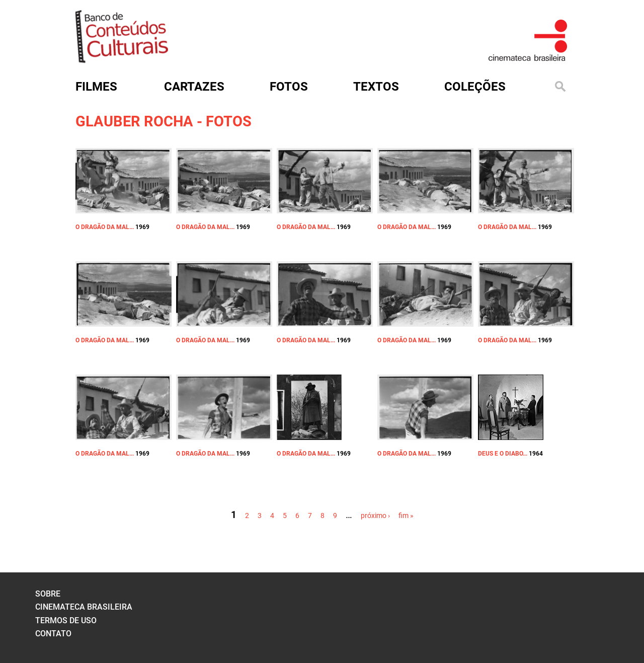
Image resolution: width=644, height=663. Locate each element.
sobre (48, 594)
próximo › (375, 515)
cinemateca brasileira (84, 607)
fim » (406, 515)
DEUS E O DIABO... (503, 454)
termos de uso (66, 620)
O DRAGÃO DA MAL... (105, 227)
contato (53, 634)
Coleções (475, 87)
